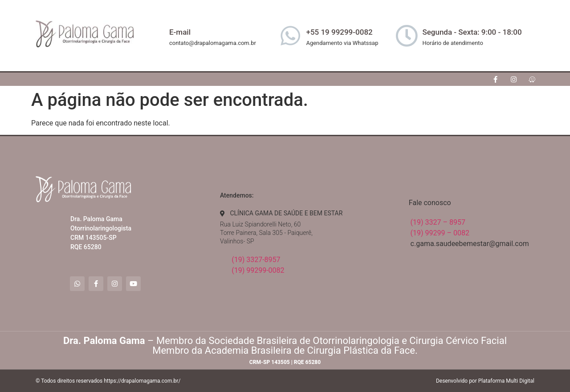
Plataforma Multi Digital (506, 381)
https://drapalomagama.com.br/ (142, 381)
